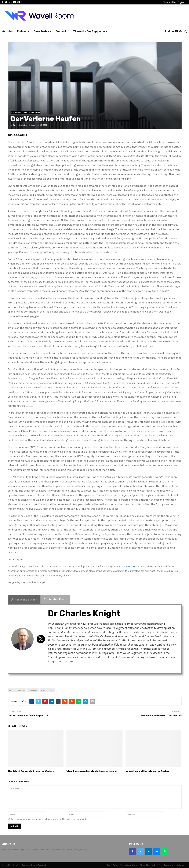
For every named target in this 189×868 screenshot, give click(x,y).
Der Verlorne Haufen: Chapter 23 (161, 716)
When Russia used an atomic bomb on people (92, 771)
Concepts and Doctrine (19, 112)
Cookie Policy (112, 865)
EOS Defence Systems (130, 566)
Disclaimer (180, 865)
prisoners (33, 690)
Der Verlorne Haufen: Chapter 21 (28, 716)
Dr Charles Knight (20, 125)
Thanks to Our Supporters (90, 31)
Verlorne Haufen (34, 112)
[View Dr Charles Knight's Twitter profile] (41, 639)
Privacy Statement (147, 865)
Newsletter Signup (175, 2)
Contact (61, 31)
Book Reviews (42, 31)
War (51, 690)
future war (20, 690)
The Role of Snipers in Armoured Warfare (31, 771)
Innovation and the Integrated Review (147, 771)
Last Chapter (15, 559)
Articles (7, 31)
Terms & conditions (129, 865)
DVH (11, 690)
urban (44, 690)
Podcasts (23, 31)
